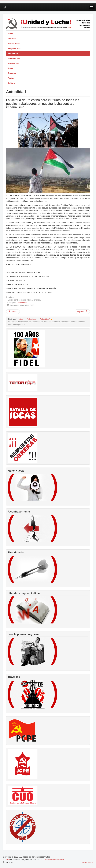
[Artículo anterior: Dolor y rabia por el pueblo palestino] (13, 312)
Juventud (12, 73)
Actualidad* (22, 303)
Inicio (10, 34)
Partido (11, 78)
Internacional (14, 58)
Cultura (11, 83)
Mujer (10, 68)
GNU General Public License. (52, 860)
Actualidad (13, 53)
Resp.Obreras (14, 48)
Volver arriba (88, 862)
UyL (4, 7)
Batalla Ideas (14, 44)
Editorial (12, 39)
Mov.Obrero (13, 63)
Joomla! (6, 860)
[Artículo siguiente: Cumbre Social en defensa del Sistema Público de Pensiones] (82, 312)
